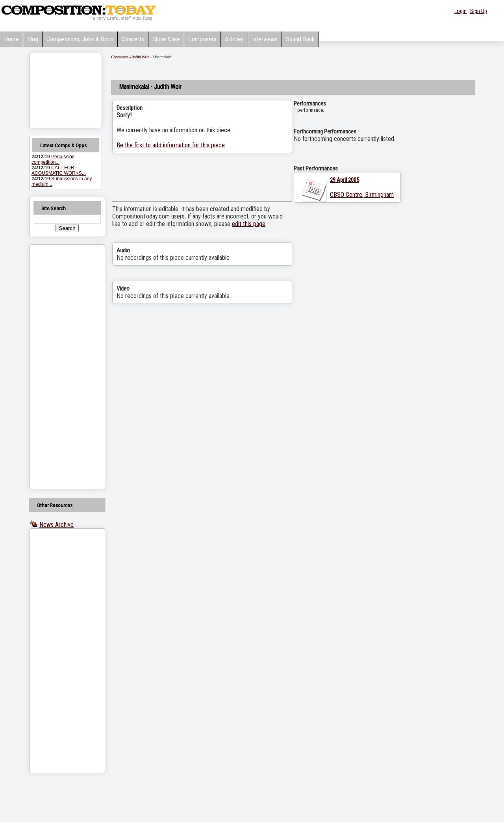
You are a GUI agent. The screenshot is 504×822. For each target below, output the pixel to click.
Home (11, 39)
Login (460, 11)
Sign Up (479, 11)
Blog (33, 39)
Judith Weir (140, 57)
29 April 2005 (345, 180)
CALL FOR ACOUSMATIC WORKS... (59, 170)
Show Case (166, 39)
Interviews (265, 39)
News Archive (57, 525)
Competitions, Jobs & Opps (80, 39)
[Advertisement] (57, 367)
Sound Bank (300, 39)
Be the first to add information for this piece (171, 145)
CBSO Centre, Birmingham (362, 195)
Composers (202, 39)
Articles (234, 39)
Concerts (133, 39)
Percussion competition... (53, 159)
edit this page (249, 224)
